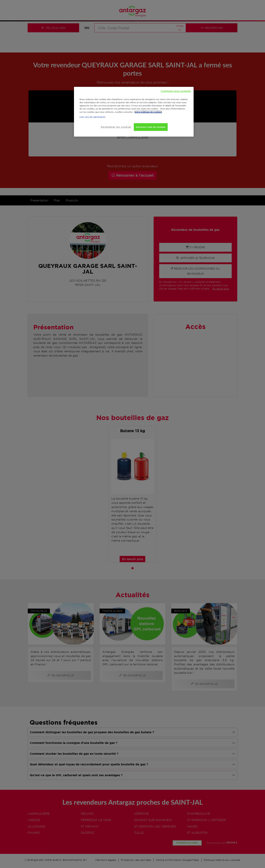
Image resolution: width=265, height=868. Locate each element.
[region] (134, 112)
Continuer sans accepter (176, 91)
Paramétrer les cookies (116, 127)
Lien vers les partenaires (92, 117)
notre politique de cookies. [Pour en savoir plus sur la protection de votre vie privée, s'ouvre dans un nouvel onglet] (148, 112)
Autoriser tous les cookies (151, 127)
